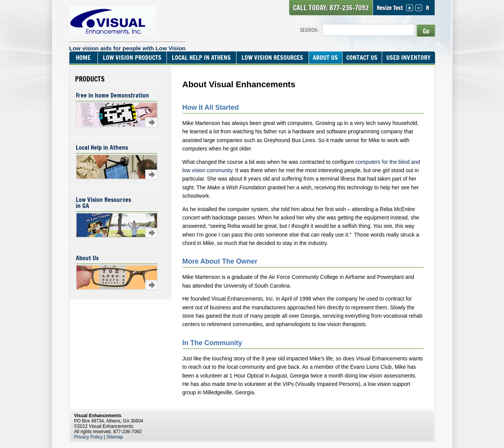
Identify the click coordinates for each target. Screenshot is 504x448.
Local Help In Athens (201, 58)
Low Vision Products (132, 58)
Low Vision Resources (272, 58)
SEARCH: (309, 30)
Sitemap (115, 437)
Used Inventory (408, 58)
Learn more (151, 122)
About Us (325, 58)
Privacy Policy (89, 437)
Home (83, 58)
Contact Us (362, 58)
